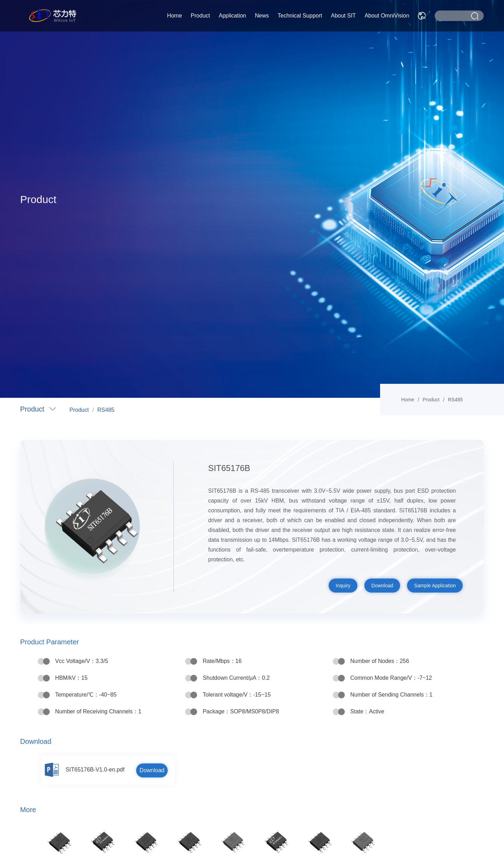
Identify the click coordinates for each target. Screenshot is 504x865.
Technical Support (300, 16)
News (262, 16)
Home (174, 16)
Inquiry (343, 586)
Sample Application (435, 586)
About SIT (343, 16)
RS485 (106, 410)
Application (232, 16)
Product (200, 16)
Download (382, 586)
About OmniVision (387, 16)
